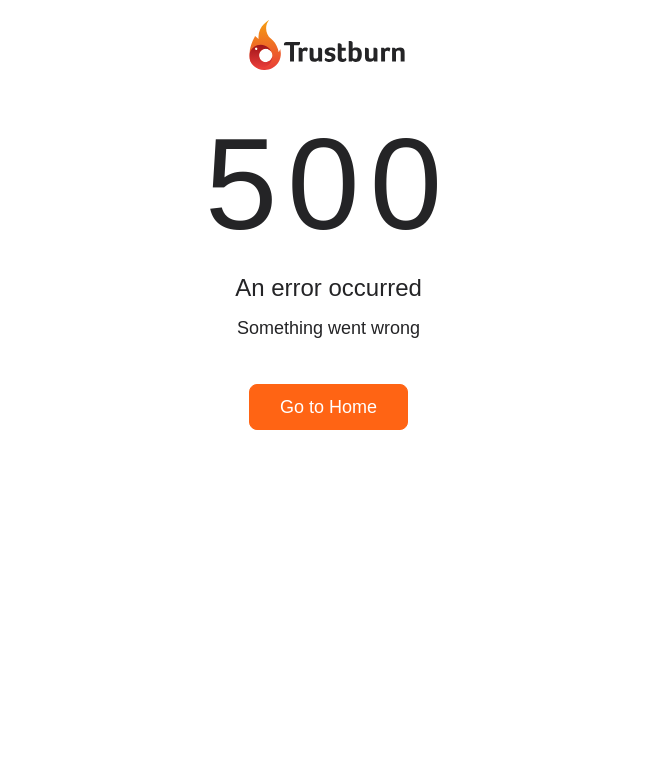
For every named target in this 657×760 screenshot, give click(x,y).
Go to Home (328, 407)
